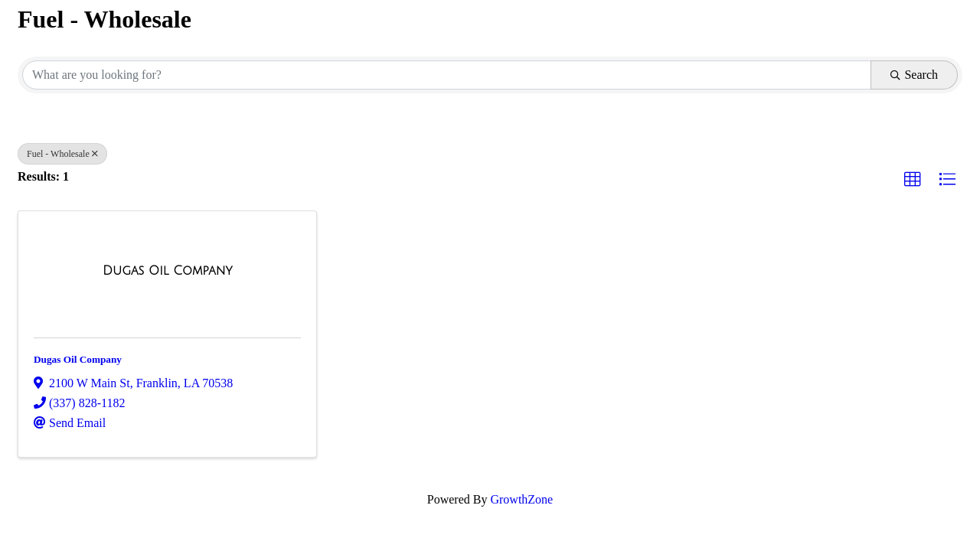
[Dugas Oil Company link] (168, 271)
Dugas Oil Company (78, 359)
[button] (913, 180)
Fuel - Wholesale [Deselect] (62, 154)
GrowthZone (521, 499)
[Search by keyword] (447, 75)
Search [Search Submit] (914, 75)
